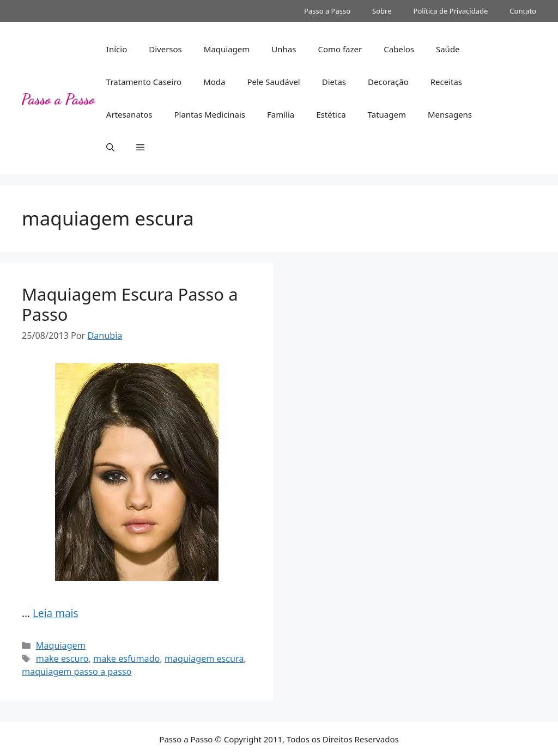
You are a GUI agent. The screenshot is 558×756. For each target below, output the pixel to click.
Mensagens (450, 114)
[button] (110, 147)
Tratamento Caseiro (144, 82)
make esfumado (126, 659)
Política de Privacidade (451, 11)
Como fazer (340, 49)
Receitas (446, 82)
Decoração (388, 82)
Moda (214, 82)
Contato (523, 11)
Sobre (382, 11)
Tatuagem (387, 114)
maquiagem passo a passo (77, 672)
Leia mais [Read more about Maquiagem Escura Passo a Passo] (56, 613)
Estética (331, 114)
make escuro (62, 659)
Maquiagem (227, 49)
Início (117, 49)
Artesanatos (129, 114)
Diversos (165, 49)
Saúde (448, 49)
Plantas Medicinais (210, 114)
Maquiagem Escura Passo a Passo (130, 304)
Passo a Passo (327, 11)
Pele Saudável (273, 82)
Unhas (284, 49)
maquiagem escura (204, 659)
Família (281, 114)
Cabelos (399, 49)
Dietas (334, 82)
